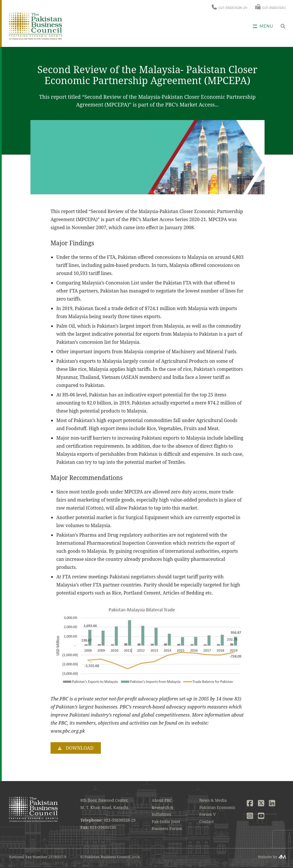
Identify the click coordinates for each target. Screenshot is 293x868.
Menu (266, 26)
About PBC (162, 800)
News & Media (213, 800)
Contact (207, 822)
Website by (267, 857)
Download (80, 748)
